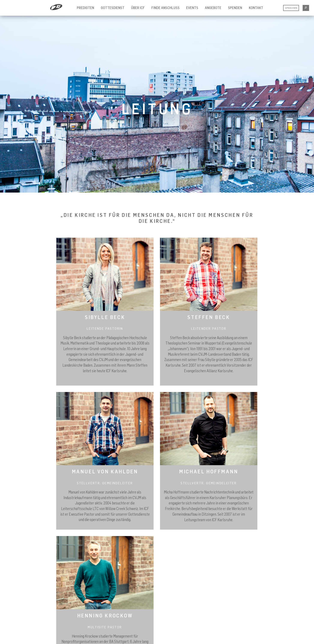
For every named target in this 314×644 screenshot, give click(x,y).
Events (192, 8)
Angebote (213, 8)
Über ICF (138, 8)
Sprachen (291, 8)
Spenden (235, 8)
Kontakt (256, 8)
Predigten (85, 8)
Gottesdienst (113, 8)
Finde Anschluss (165, 8)
